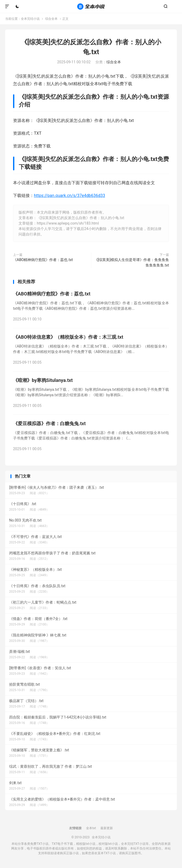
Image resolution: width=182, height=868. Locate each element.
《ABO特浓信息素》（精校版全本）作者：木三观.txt (68, 337)
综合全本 (51, 19)
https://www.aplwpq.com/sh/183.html (68, 223)
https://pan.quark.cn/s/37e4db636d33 (69, 196)
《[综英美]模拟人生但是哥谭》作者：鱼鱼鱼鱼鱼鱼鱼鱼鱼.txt (132, 262)
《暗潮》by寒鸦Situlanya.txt (43, 380)
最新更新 (107, 828)
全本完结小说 (91, 7)
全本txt (91, 828)
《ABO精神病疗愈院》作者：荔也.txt (43, 260)
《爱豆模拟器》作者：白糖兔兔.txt (49, 423)
